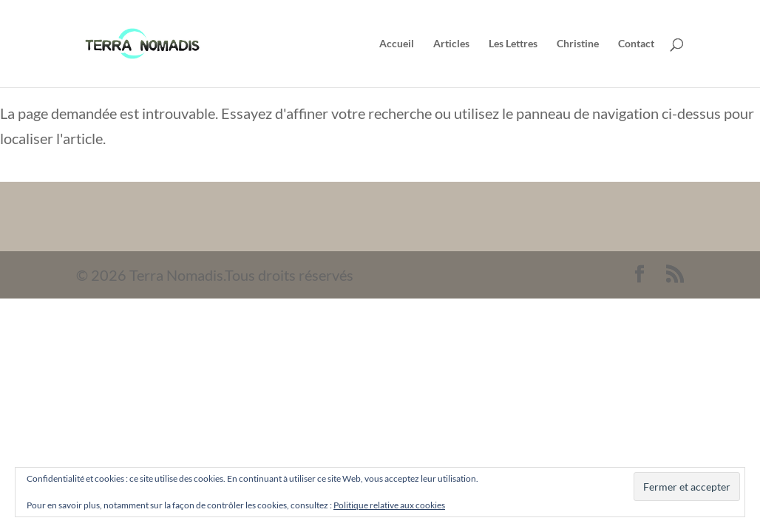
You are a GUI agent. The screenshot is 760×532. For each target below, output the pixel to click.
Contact (636, 44)
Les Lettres (513, 44)
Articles (451, 44)
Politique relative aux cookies (389, 505)
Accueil (397, 44)
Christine (578, 44)
